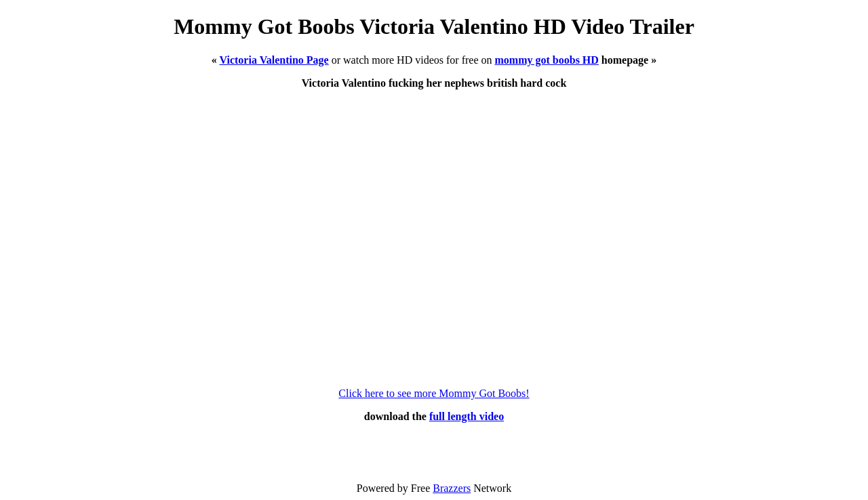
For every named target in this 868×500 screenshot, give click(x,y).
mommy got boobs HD (547, 60)
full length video (467, 416)
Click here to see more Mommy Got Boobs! (434, 393)
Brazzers (452, 488)
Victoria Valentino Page (274, 60)
